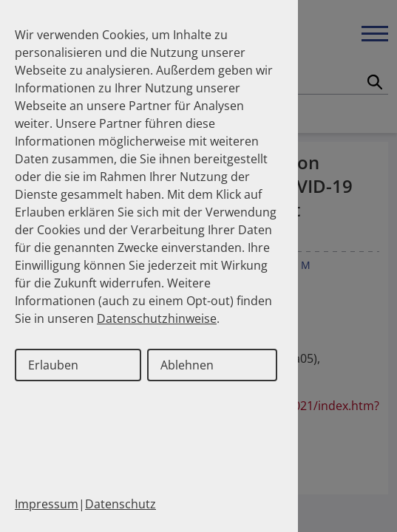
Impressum (47, 504)
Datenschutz (121, 504)
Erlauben (53, 365)
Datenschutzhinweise (157, 318)
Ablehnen (187, 365)
